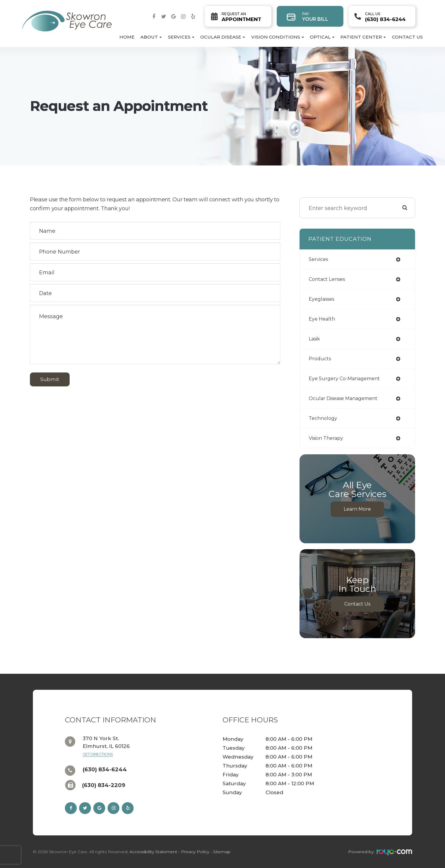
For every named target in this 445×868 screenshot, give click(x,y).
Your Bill (315, 17)
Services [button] (181, 37)
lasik (314, 339)
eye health (322, 319)
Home (127, 37)
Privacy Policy (195, 852)
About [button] (151, 37)
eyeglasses (321, 299)
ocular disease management (343, 398)
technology (323, 418)
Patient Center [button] (363, 37)
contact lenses (327, 279)
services (318, 259)
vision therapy (326, 438)
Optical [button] (322, 37)
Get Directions (98, 754)
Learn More (357, 509)
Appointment (241, 17)
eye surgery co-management (344, 379)
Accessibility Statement (153, 852)
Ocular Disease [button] (223, 37)
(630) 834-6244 (385, 17)
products (320, 359)
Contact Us (407, 37)
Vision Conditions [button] (278, 37)
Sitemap (222, 852)
